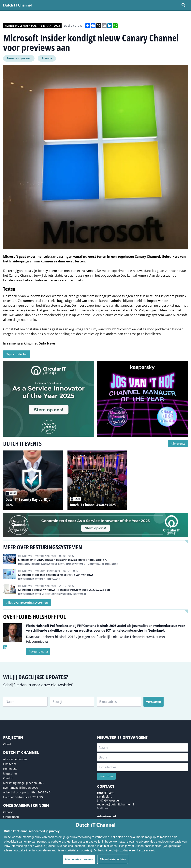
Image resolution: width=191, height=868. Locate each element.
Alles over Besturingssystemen (27, 603)
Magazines (10, 773)
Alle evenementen (15, 759)
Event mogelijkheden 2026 (21, 788)
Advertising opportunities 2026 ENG (27, 792)
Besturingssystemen (19, 58)
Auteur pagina (38, 651)
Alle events (178, 443)
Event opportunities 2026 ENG (23, 797)
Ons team (10, 764)
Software (47, 58)
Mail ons (103, 808)
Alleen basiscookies (113, 859)
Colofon (8, 778)
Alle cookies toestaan (79, 859)
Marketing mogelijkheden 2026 (24, 783)
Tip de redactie (17, 354)
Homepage (10, 769)
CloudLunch (11, 817)
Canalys (8, 812)
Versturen (154, 702)
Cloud (7, 744)
